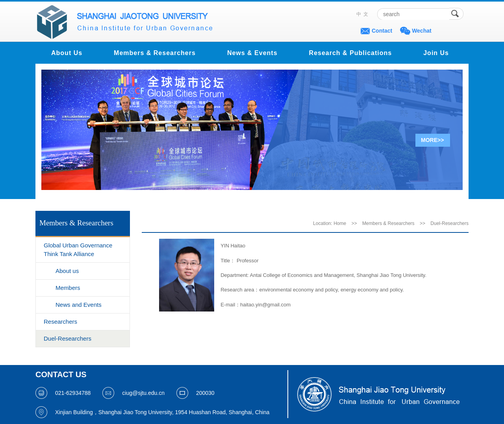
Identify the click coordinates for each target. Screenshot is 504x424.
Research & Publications (351, 53)
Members (68, 288)
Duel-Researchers (68, 338)
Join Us (436, 53)
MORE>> (432, 140)
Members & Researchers (155, 53)
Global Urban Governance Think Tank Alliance (78, 250)
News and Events (79, 305)
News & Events (252, 53)
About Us (67, 53)
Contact (382, 31)
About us (67, 271)
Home (340, 223)
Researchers (60, 322)
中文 (363, 14)
